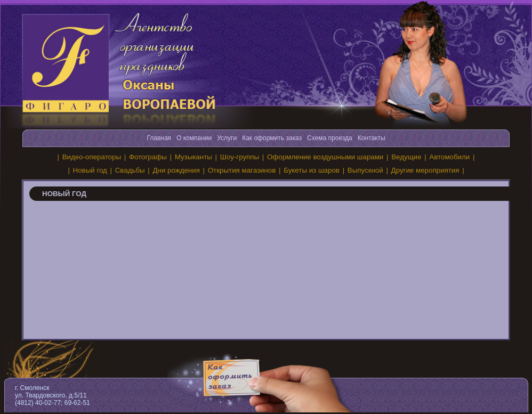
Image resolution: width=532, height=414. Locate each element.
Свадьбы (130, 170)
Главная (159, 138)
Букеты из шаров (312, 170)
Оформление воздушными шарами (325, 157)
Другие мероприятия (425, 170)
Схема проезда (330, 138)
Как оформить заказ (272, 138)
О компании (194, 138)
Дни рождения (176, 170)
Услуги (227, 138)
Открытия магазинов (242, 170)
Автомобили (449, 157)
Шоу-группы (240, 157)
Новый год (90, 170)
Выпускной (365, 170)
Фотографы (148, 157)
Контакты (372, 138)
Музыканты (194, 157)
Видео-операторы (92, 157)
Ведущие (406, 157)
